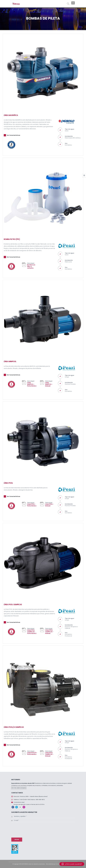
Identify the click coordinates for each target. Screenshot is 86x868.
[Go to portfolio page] (43, 74)
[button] (68, 4)
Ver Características (13, 135)
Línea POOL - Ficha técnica (32, 505)
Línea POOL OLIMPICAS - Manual (49, 632)
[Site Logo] (16, 4)
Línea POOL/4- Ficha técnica (32, 753)
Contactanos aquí (19, 802)
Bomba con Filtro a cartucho (31, 266)
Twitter (17, 807)
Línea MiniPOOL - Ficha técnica (32, 384)
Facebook (13, 807)
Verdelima (59, 864)
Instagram (24, 807)
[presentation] (19, 830)
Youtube (20, 807)
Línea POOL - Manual (49, 505)
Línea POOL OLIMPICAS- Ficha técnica (32, 632)
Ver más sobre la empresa (19, 788)
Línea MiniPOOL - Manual (49, 384)
